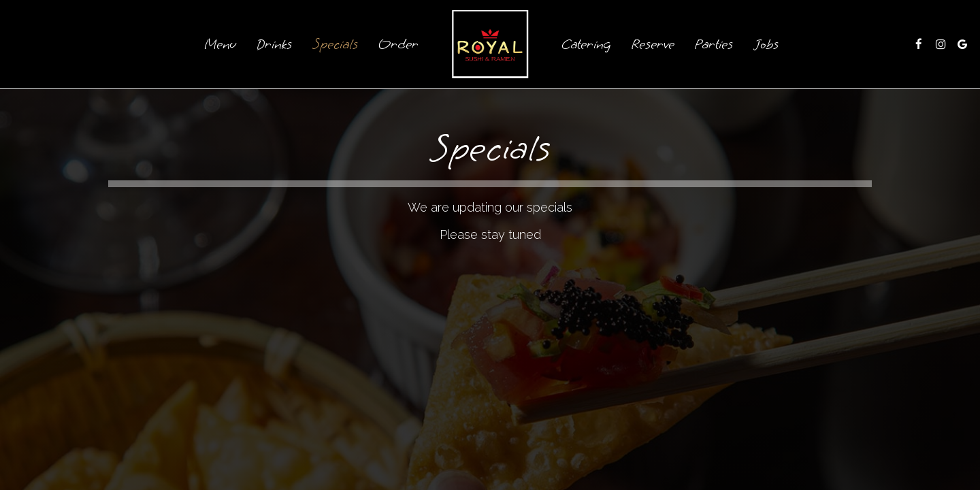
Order (398, 44)
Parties (714, 44)
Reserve (653, 44)
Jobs (766, 44)
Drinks (274, 44)
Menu (220, 44)
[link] (490, 44)
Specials (335, 44)
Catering (586, 44)
